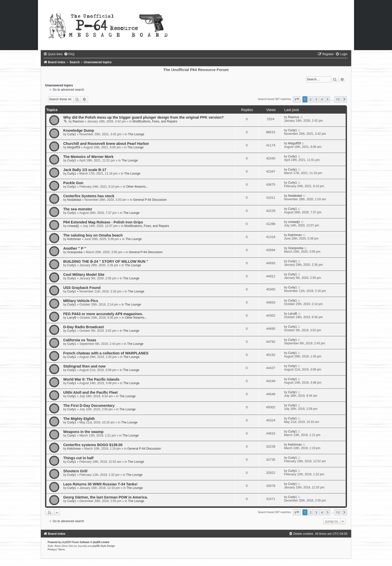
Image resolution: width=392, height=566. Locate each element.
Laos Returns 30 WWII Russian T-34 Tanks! (100, 484)
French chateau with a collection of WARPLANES (106, 353)
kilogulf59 (74, 147)
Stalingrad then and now (84, 366)
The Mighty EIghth (79, 419)
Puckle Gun (73, 183)
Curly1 (72, 134)
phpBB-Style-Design (104, 546)
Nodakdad (74, 200)
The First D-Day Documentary (89, 406)
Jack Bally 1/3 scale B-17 (85, 170)
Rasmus (78, 121)
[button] (297, 99)
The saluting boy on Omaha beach (93, 235)
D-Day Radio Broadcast (83, 327)
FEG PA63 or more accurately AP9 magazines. (103, 314)
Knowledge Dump (79, 130)
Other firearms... (137, 187)
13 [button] (338, 99)
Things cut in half (78, 458)
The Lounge (136, 134)
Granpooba (75, 252)
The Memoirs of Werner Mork (88, 157)
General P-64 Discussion (150, 200)
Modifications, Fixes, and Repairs (155, 121)
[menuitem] (69, 54)
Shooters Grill (75, 471)
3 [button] (316, 99)
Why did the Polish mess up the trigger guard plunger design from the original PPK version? (143, 117)
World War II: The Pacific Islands (91, 379)
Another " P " (75, 248)
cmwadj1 (73, 226)
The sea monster (78, 209)
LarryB (72, 318)
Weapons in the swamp (83, 432)
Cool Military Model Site (84, 275)
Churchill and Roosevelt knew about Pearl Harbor (106, 144)
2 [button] (311, 99)
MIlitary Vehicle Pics (81, 301)
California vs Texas (80, 340)
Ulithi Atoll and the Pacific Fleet (90, 392)
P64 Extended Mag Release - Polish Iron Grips (103, 222)
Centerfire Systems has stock (89, 196)
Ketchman (74, 239)
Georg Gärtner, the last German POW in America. (106, 497)
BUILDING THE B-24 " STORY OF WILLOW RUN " (106, 261)
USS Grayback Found (82, 288)
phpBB (65, 542)
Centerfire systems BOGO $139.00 (93, 445)
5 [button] (327, 99)
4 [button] (322, 99)
